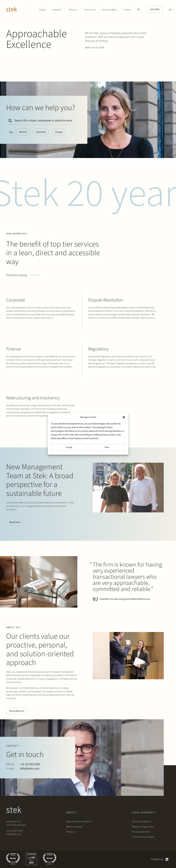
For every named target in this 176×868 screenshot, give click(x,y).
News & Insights (109, 10)
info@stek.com (14, 834)
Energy (59, 132)
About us (73, 10)
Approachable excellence (79, 822)
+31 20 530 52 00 (14, 831)
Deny (107, 447)
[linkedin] (167, 859)
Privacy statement (141, 832)
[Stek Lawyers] (12, 10)
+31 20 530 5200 (30, 764)
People (42, 10)
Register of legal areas (143, 827)
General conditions (141, 822)
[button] (124, 417)
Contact (127, 10)
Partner (23, 132)
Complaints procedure (143, 837)
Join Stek (155, 9)
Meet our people (74, 827)
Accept (69, 447)
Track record (90, 10)
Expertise (41, 132)
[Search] (10, 120)
